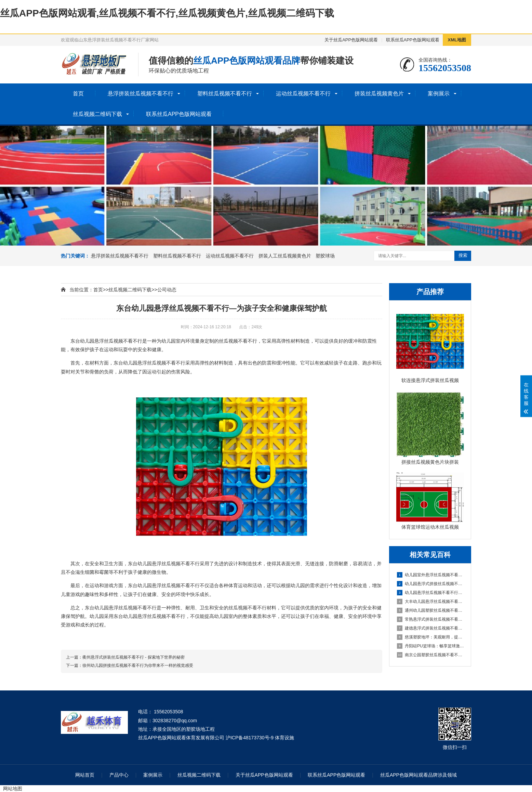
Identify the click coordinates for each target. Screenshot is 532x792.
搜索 (463, 255)
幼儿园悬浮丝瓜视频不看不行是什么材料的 (430, 593)
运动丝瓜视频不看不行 (303, 94)
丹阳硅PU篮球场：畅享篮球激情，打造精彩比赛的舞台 (430, 646)
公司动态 (167, 290)
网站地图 (13, 789)
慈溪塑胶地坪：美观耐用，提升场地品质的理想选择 (430, 637)
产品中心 (119, 775)
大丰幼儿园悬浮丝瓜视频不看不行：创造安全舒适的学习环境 (430, 602)
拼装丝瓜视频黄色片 (379, 94)
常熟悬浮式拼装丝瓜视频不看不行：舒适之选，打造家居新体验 (430, 619)
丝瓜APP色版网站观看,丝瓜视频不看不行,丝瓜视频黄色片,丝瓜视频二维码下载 (167, 13)
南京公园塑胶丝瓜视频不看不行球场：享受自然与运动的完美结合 (430, 655)
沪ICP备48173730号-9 (250, 738)
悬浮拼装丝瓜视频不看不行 (141, 94)
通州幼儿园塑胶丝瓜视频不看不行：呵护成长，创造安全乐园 (430, 610)
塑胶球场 (325, 256)
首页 (78, 94)
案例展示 (439, 94)
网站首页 (85, 775)
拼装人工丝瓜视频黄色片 (285, 256)
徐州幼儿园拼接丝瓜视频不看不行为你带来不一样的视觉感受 (138, 665)
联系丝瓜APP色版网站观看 (413, 40)
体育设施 (284, 738)
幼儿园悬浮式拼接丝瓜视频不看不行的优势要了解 (430, 584)
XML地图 (457, 40)
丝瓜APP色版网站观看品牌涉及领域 (418, 775)
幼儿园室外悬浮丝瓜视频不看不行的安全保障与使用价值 (430, 575)
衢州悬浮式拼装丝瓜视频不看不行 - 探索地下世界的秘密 (134, 657)
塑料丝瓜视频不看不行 (225, 94)
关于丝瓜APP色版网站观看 (351, 40)
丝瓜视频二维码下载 (97, 114)
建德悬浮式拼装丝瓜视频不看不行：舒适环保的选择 (430, 628)
